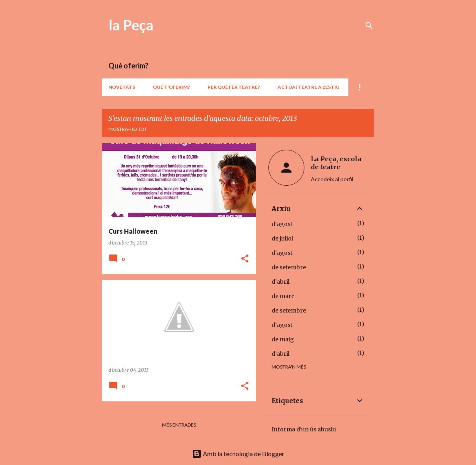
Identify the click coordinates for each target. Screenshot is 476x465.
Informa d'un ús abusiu (304, 429)
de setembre (289, 267)
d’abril (281, 282)
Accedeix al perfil (332, 179)
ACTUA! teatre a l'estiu (309, 87)
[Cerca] (369, 26)
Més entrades (179, 425)
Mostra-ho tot (128, 129)
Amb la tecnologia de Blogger (238, 454)
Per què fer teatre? (234, 87)
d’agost (282, 224)
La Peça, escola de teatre (336, 163)
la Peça (131, 25)
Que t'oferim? (171, 87)
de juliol (282, 239)
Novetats (122, 87)
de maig (283, 339)
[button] (245, 259)
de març (283, 296)
